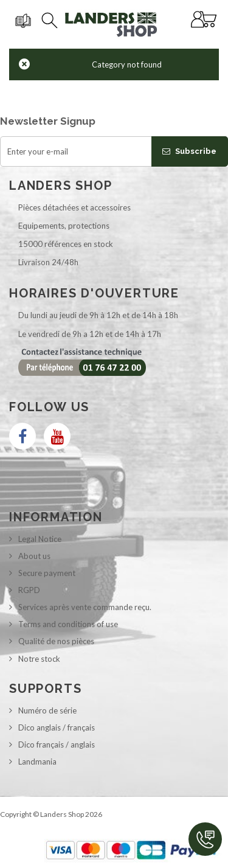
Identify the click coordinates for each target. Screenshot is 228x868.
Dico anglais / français (57, 727)
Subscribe (189, 151)
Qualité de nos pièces (56, 641)
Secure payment (47, 573)
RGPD (29, 590)
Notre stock (39, 659)
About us (34, 556)
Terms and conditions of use (68, 624)
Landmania (37, 762)
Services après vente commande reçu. (85, 607)
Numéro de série (47, 710)
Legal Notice (40, 539)
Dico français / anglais (57, 745)
